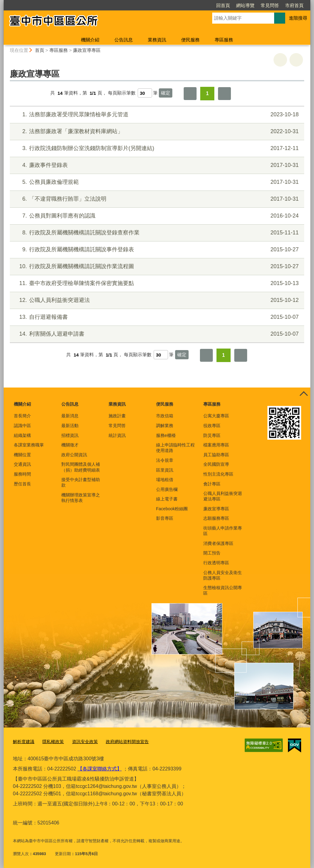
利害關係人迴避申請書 (156, 334)
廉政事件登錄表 (156, 165)
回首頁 (188, 5)
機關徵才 (70, 445)
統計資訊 (117, 435)
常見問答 (235, 5)
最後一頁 (224, 94)
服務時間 (22, 474)
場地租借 (165, 480)
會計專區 (212, 484)
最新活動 (70, 426)
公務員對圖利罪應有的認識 (156, 216)
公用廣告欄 (167, 489)
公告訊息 (124, 40)
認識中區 (22, 426)
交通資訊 (22, 464)
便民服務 (190, 40)
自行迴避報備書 (156, 317)
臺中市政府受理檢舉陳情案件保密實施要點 (156, 283)
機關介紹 (90, 40)
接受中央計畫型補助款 (81, 482)
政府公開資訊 (74, 455)
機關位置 (22, 455)
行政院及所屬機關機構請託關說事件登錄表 (156, 250)
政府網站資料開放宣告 (121, 741)
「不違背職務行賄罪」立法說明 (156, 199)
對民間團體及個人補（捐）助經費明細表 (81, 467)
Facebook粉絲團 (172, 509)
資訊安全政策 (81, 741)
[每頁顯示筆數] (145, 93)
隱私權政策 (51, 741)
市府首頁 (259, 5)
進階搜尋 (298, 18)
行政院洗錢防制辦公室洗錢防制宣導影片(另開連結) (156, 148)
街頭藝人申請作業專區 (223, 531)
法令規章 (165, 460)
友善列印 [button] (280, 60)
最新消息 (70, 416)
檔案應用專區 (216, 445)
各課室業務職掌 (29, 445)
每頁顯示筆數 (122, 93)
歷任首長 (22, 484)
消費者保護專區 (218, 543)
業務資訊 (157, 40)
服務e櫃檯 (166, 435)
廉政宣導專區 (87, 50)
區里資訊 (165, 470)
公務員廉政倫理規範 (156, 182)
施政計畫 (117, 416)
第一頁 (190, 94)
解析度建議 (23, 741)
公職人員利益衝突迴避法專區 (223, 496)
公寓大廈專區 (216, 416)
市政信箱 (165, 416)
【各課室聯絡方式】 (100, 768)
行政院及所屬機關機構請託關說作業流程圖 (156, 266)
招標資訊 (70, 435)
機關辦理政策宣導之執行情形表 (81, 498)
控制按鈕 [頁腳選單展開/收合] (304, 394)
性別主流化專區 (218, 474)
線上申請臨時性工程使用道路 (175, 448)
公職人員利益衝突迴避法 (156, 300)
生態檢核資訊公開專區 (223, 590)
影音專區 (165, 518)
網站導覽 (210, 5)
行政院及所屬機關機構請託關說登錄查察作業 (156, 233)
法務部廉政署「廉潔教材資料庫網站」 (156, 131)
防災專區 (212, 435)
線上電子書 (167, 499)
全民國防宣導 (216, 464)
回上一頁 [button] (296, 60)
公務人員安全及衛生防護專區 (223, 575)
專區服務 (224, 40)
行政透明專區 (216, 563)
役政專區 (212, 426)
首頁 (40, 50)
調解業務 (165, 426)
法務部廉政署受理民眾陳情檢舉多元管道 (156, 115)
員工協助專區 (216, 455)
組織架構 (22, 435)
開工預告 (212, 553)
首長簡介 (22, 416)
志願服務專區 (216, 518)
